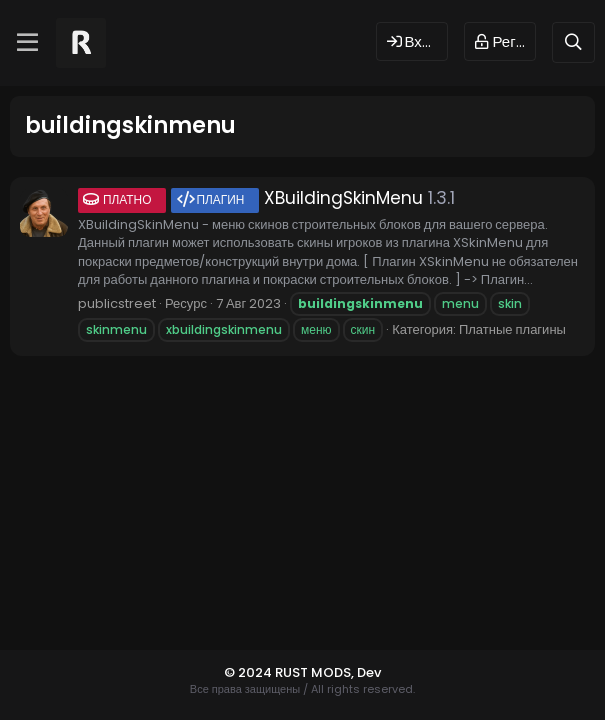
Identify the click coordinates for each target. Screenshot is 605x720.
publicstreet (117, 303)
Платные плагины (512, 329)
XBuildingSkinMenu (250, 198)
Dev (369, 672)
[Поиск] (573, 42)
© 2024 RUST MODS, (290, 672)
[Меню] (27, 43)
